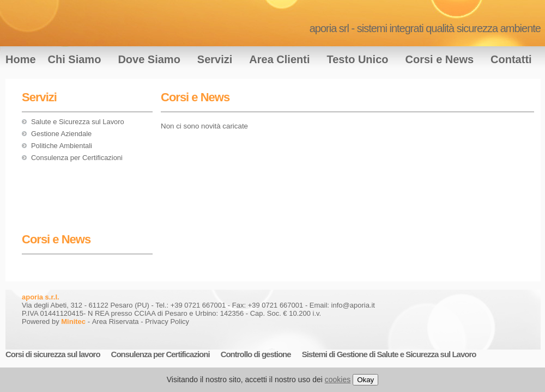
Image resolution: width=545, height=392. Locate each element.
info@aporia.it (353, 305)
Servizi (215, 59)
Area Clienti (279, 59)
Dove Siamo (149, 59)
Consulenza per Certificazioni (77, 158)
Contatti (511, 59)
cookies (338, 379)
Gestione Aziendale (61, 134)
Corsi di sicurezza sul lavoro (53, 354)
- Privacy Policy (165, 321)
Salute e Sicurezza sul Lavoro (78, 122)
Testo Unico (358, 59)
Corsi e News (439, 59)
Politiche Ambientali (62, 146)
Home (21, 59)
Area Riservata (116, 321)
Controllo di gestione (256, 354)
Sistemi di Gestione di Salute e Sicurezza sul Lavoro (389, 354)
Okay (365, 380)
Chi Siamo (75, 59)
